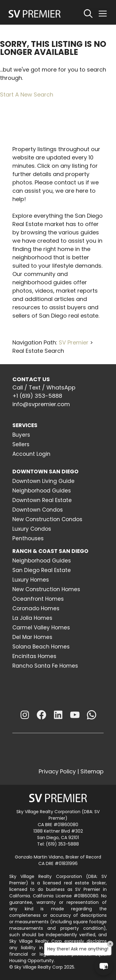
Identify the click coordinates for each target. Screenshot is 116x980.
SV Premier (74, 342)
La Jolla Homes (32, 618)
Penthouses (28, 538)
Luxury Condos (32, 529)
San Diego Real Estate (42, 570)
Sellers (21, 444)
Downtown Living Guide (43, 481)
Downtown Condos (38, 510)
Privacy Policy (57, 771)
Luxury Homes (31, 580)
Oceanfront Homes (38, 599)
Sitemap (92, 771)
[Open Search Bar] (88, 14)
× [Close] (110, 944)
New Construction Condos (47, 519)
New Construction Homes (46, 589)
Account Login (31, 454)
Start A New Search (27, 95)
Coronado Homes (36, 608)
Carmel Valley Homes (41, 628)
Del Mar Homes (32, 637)
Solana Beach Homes (41, 647)
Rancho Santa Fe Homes (45, 666)
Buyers (21, 435)
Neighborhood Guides (42, 491)
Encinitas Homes (34, 656)
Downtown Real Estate (42, 500)
